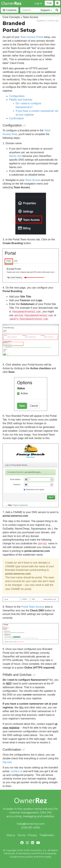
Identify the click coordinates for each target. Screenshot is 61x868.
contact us (17, 771)
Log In (38, 3)
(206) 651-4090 (30, 828)
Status (11, 835)
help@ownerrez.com (31, 824)
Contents (10, 10)
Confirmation (17, 118)
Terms (21, 835)
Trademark (47, 835)
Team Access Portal (32, 37)
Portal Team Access (33, 607)
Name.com (15, 156)
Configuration (17, 96)
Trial (49, 3)
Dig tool (7, 762)
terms (42, 857)
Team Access (32, 180)
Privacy (32, 835)
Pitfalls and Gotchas (21, 100)
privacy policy (26, 857)
